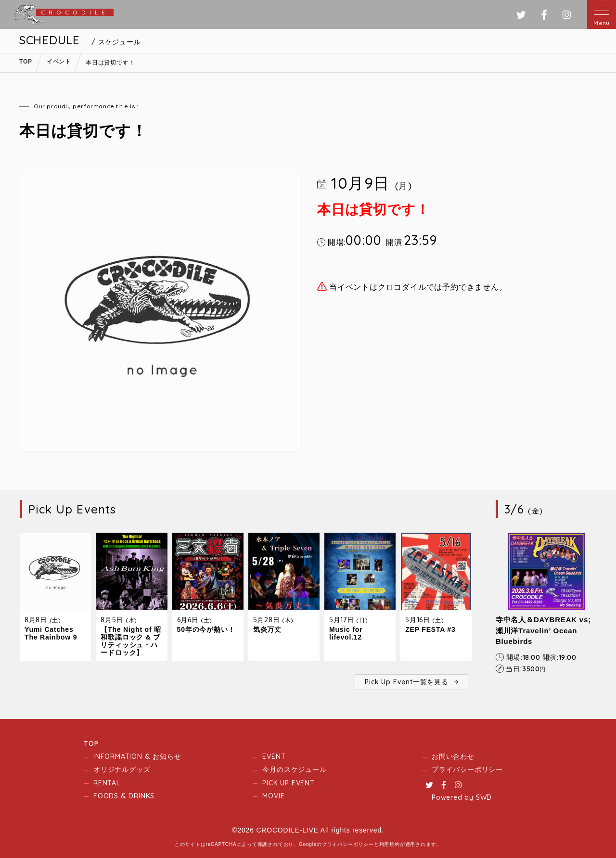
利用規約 (390, 844)
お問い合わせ (453, 756)
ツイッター (521, 15)
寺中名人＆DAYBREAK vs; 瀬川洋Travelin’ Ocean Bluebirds (543, 630)
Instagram (458, 785)
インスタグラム (567, 15)
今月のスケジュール (294, 769)
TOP (91, 743)
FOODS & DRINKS (124, 796)
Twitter (429, 785)
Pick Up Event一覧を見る (406, 682)
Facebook (444, 785)
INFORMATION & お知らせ (137, 756)
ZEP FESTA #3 (430, 629)
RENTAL (107, 783)
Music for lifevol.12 (346, 633)
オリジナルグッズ (122, 769)
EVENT (274, 756)
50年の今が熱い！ (206, 629)
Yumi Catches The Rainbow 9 (51, 633)
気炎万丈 (267, 629)
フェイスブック (544, 15)
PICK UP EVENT (288, 783)
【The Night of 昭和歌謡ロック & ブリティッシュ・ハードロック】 (131, 641)
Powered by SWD (462, 797)
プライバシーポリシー (467, 769)
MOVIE (273, 796)
